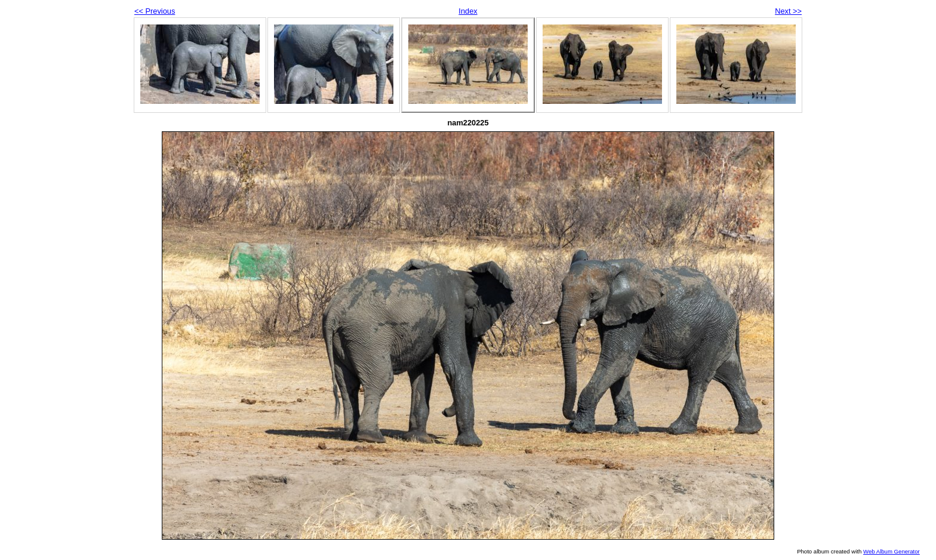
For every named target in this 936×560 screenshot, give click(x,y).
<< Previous (155, 11)
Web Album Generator (892, 551)
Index (468, 11)
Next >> (788, 11)
